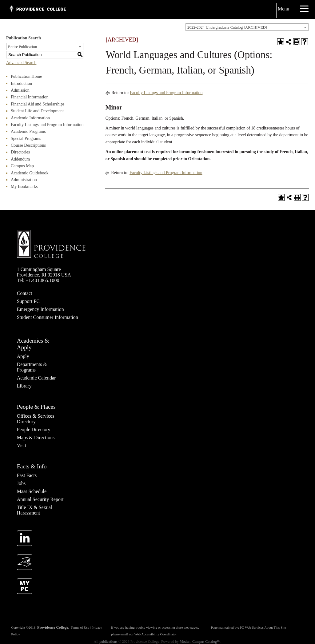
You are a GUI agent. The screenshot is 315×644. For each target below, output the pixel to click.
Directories (20, 152)
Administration (24, 180)
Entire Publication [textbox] (22, 47)
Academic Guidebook (30, 173)
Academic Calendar (36, 378)
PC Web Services (252, 627)
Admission (20, 90)
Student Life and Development (37, 111)
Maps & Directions (36, 437)
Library (24, 386)
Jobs (21, 483)
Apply (23, 356)
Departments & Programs (32, 367)
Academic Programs (28, 131)
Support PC (28, 301)
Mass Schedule (32, 491)
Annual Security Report (40, 499)
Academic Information (30, 118)
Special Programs (26, 139)
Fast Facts (27, 475)
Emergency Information (40, 309)
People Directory (34, 429)
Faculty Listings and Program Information (47, 125)
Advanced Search (21, 63)
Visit (22, 445)
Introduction (21, 83)
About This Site (275, 627)
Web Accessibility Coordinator (156, 634)
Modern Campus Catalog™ (200, 642)
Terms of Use (80, 627)
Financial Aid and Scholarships (38, 104)
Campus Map (22, 166)
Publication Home (26, 76)
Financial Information (30, 97)
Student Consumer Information (48, 317)
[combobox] (247, 27)
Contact (25, 293)
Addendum (20, 159)
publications (108, 642)
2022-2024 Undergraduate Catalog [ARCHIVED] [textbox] (227, 27)
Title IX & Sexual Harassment (35, 510)
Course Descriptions (28, 145)
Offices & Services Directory (36, 419)
